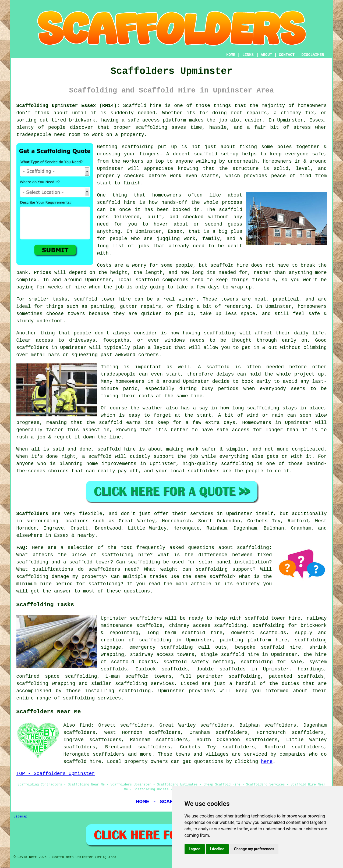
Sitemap (20, 817)
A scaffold (214, 367)
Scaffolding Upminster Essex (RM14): (68, 106)
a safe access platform (154, 120)
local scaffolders (195, 471)
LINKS (248, 55)
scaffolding (138, 147)
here (267, 762)
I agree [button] (195, 849)
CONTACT (287, 55)
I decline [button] (217, 849)
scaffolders (146, 618)
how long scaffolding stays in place (272, 408)
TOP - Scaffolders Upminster (56, 774)
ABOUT (266, 55)
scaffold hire (116, 202)
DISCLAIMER (313, 55)
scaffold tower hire (102, 299)
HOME (231, 55)
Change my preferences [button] (254, 849)
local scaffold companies (153, 280)
